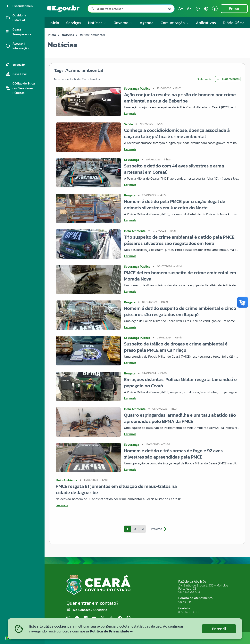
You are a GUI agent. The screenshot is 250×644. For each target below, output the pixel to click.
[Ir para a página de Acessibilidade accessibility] (215, 9)
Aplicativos (206, 23)
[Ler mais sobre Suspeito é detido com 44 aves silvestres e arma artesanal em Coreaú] (181, 185)
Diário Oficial (234, 23)
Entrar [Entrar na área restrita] (234, 9)
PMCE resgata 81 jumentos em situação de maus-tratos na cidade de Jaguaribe (116, 489)
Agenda (147, 23)
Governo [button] (123, 23)
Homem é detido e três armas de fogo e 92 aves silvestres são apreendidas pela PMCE (173, 454)
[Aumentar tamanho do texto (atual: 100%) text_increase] (189, 9)
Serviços (74, 23)
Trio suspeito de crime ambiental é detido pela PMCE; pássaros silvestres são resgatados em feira (180, 240)
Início (54, 23)
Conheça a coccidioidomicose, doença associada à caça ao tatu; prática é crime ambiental (177, 133)
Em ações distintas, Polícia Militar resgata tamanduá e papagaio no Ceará (180, 383)
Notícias (68, 35)
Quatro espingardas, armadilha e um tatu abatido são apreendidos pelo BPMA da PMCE (180, 418)
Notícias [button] (97, 23)
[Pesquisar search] (92, 9)
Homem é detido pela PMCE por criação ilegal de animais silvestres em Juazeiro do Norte (175, 205)
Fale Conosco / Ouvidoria (89, 610)
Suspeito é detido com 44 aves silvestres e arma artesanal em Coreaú (174, 169)
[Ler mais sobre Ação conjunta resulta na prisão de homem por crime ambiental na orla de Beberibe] (181, 113)
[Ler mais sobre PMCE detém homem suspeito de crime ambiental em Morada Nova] (181, 291)
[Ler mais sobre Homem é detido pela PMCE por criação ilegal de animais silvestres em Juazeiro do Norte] (181, 220)
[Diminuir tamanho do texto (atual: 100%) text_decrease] (180, 9)
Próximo (159, 529)
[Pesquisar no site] (131, 9)
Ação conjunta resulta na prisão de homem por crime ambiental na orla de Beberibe (180, 98)
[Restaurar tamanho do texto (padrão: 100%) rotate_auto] (198, 9)
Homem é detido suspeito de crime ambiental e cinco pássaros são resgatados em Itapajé (180, 311)
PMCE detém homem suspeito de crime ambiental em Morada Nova (180, 276)
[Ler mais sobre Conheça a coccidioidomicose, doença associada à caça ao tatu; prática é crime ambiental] (181, 149)
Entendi (219, 629)
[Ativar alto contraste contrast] (206, 9)
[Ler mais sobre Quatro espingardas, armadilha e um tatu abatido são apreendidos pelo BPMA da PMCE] (181, 434)
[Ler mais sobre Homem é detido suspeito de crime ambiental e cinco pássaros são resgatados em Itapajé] (181, 327)
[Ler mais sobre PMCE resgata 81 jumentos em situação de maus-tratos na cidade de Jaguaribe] (120, 505)
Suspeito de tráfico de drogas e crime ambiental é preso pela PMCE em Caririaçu (176, 347)
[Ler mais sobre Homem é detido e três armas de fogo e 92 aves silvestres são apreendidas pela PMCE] (181, 470)
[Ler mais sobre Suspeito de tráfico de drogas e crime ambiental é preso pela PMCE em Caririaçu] (181, 363)
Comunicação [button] (175, 23)
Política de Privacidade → (111, 631)
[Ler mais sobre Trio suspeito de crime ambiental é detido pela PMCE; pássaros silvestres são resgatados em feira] (181, 256)
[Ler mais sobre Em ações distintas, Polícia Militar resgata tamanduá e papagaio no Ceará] (181, 398)
